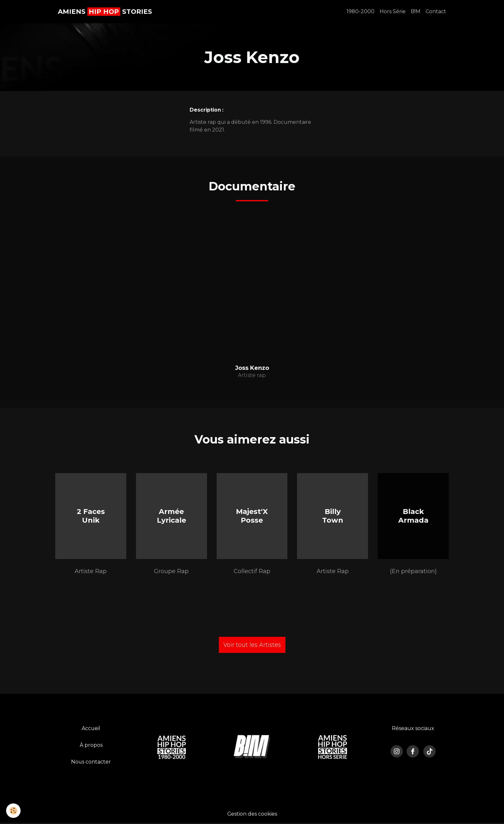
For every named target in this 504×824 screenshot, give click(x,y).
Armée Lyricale (171, 516)
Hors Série (393, 11)
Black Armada (413, 516)
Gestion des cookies (252, 815)
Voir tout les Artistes (252, 646)
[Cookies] (14, 811)
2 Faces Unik (91, 516)
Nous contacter (91, 763)
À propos (91, 746)
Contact (436, 11)
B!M (416, 11)
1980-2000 (360, 11)
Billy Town (333, 516)
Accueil (91, 729)
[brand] (105, 12)
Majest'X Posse (252, 516)
